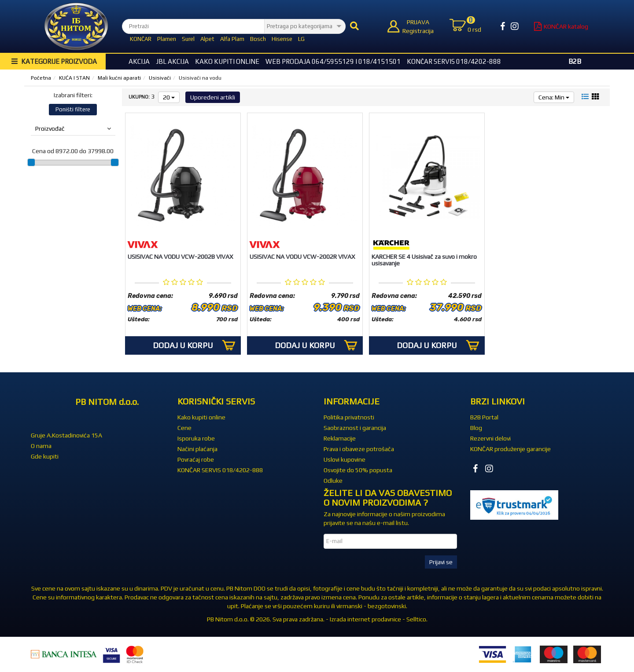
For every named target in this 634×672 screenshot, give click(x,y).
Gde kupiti (45, 456)
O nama (41, 446)
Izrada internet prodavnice (365, 619)
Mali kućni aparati (119, 78)
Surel (188, 39)
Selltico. (417, 619)
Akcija (139, 61)
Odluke (333, 481)
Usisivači (160, 78)
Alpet (207, 39)
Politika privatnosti (349, 417)
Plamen (167, 39)
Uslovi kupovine (345, 459)
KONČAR (141, 39)
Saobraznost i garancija (355, 428)
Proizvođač (73, 129)
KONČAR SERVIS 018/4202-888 (454, 61)
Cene (184, 428)
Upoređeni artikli (213, 97)
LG (301, 39)
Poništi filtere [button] (73, 109)
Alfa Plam (232, 39)
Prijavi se (441, 562)
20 (169, 97)
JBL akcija (172, 61)
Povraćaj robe (196, 459)
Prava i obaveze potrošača (359, 449)
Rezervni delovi (490, 438)
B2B (575, 61)
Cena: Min (554, 97)
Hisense (282, 39)
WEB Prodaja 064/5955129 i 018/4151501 (333, 61)
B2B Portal (484, 417)
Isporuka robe (196, 438)
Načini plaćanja (197, 449)
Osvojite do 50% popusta (358, 470)
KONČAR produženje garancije (511, 449)
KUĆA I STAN (74, 78)
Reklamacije (340, 438)
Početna (41, 78)
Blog (476, 428)
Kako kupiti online (227, 61)
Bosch (258, 39)
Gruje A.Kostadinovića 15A (66, 435)
